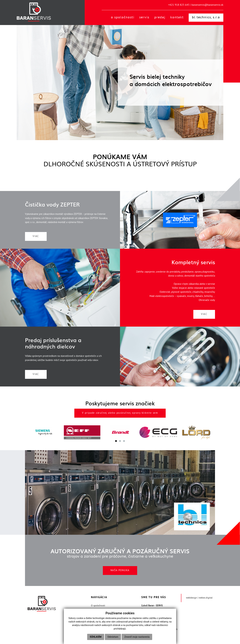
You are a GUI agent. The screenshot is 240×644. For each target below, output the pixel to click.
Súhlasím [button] (96, 637)
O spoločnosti (123, 18)
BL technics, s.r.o (206, 18)
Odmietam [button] (113, 637)
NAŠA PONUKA (120, 571)
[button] (116, 441)
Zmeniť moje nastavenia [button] (137, 637)
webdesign (191, 598)
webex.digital (206, 598)
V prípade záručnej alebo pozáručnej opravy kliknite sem (120, 413)
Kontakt (177, 18)
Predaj (160, 18)
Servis (144, 18)
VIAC (37, 237)
